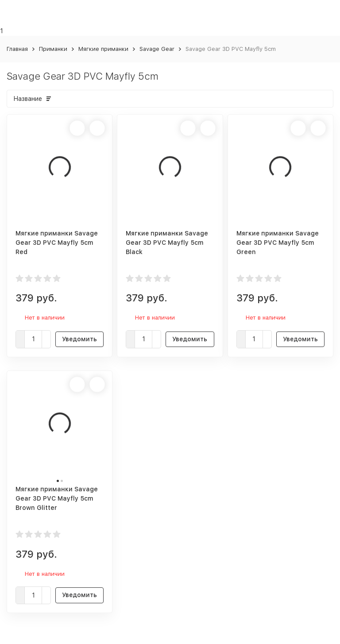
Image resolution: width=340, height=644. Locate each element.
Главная (17, 49)
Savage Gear (157, 49)
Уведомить (79, 339)
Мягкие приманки (103, 49)
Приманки (53, 49)
